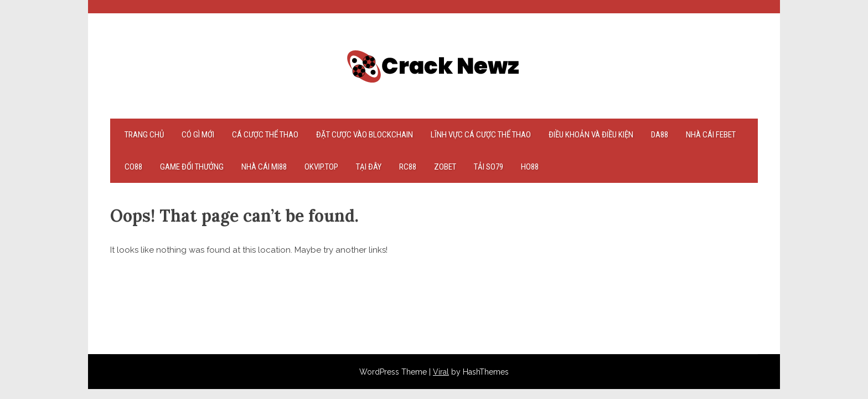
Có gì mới (198, 135)
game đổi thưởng (192, 167)
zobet (445, 167)
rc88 (408, 167)
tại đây (369, 167)
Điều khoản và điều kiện (591, 135)
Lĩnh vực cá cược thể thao (481, 135)
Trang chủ (144, 135)
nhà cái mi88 (264, 167)
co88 (133, 167)
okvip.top (321, 167)
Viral (441, 372)
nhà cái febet (711, 135)
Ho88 (530, 167)
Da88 (660, 135)
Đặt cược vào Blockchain (365, 135)
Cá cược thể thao (265, 135)
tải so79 (489, 167)
